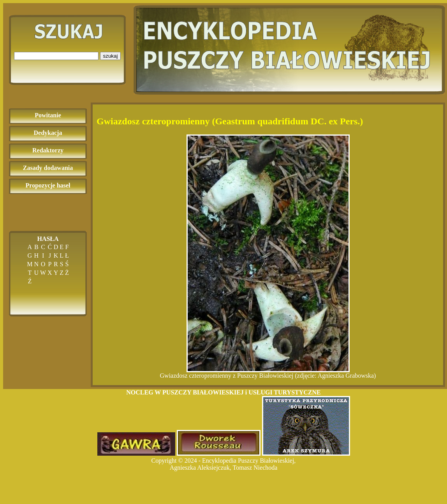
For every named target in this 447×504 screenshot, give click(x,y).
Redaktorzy (48, 150)
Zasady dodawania (48, 168)
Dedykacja (48, 133)
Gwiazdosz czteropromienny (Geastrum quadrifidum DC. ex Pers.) (230, 121)
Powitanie (48, 115)
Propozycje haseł (48, 185)
